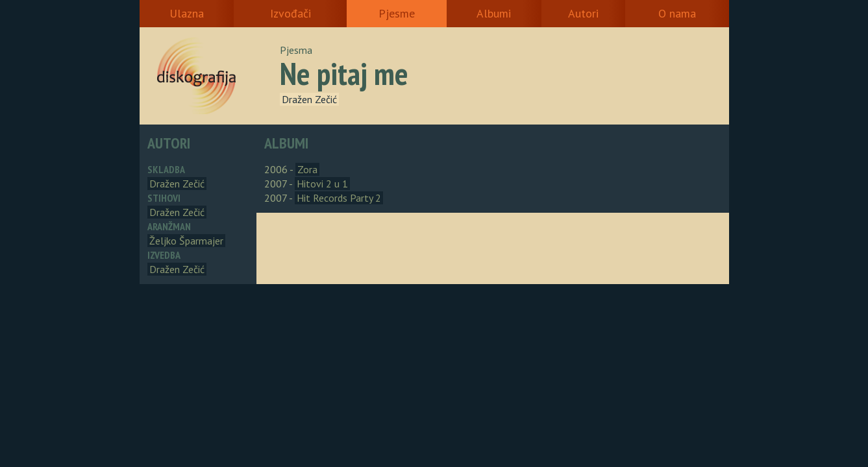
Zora (307, 169)
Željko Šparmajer (186, 241)
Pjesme (397, 13)
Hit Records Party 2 (339, 198)
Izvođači (291, 13)
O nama (677, 13)
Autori (583, 13)
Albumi (494, 13)
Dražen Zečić (309, 99)
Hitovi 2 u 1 (322, 184)
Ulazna (187, 13)
